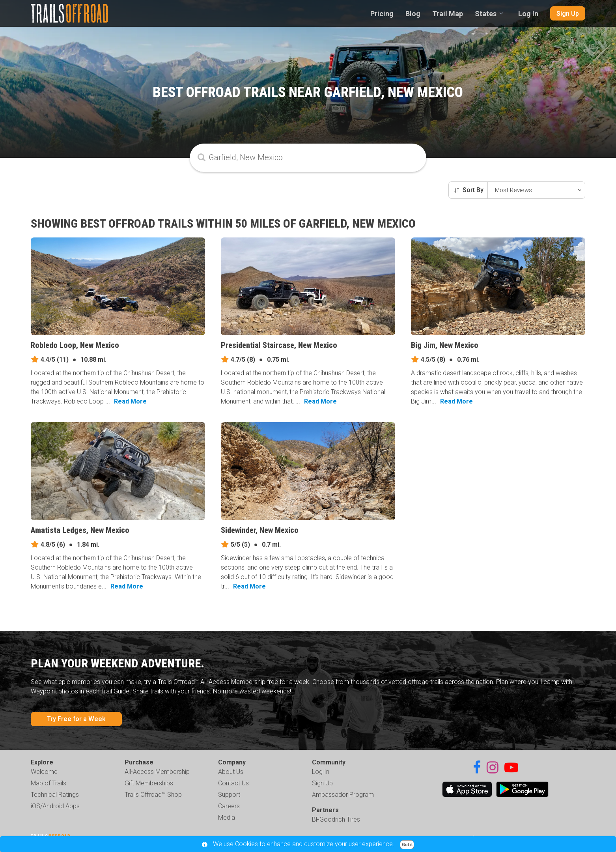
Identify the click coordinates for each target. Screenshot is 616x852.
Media (227, 817)
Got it (407, 845)
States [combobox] (486, 14)
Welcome (44, 772)
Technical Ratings (55, 795)
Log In (528, 14)
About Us (231, 772)
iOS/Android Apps (55, 806)
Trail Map (448, 14)
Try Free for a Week (76, 719)
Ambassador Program (343, 795)
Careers (229, 806)
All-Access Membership (157, 772)
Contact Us (233, 783)
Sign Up (568, 14)
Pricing (382, 14)
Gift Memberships (149, 783)
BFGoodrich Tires (336, 819)
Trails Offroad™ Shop (153, 795)
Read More (130, 401)
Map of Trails (49, 783)
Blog (413, 14)
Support (229, 795)
